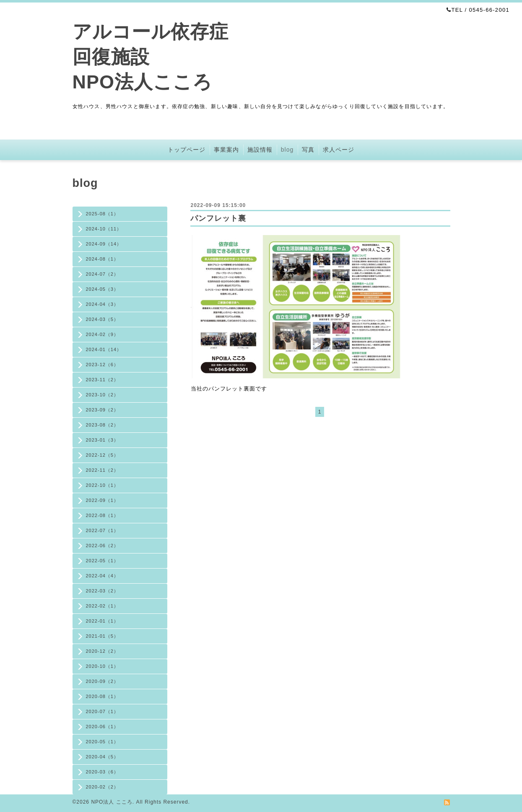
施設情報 (260, 150)
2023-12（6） (103, 365)
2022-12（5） (103, 455)
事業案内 (226, 150)
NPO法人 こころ (112, 802)
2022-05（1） (103, 561)
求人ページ (339, 150)
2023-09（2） (103, 410)
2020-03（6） (103, 772)
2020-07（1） (103, 711)
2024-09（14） (104, 244)
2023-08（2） (103, 425)
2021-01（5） (103, 636)
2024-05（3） (103, 289)
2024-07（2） (103, 274)
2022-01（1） (103, 621)
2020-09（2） (103, 681)
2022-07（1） (103, 530)
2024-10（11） (104, 229)
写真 (308, 150)
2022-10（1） (103, 485)
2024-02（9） (103, 334)
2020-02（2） (103, 787)
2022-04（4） (103, 576)
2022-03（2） (103, 591)
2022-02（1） (103, 606)
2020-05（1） (103, 742)
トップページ (187, 150)
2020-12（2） (103, 651)
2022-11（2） (103, 470)
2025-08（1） (103, 214)
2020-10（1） (103, 666)
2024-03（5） (103, 319)
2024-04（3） (103, 304)
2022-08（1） (103, 515)
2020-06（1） (103, 727)
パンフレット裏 (218, 218)
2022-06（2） (103, 546)
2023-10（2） (103, 395)
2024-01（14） (104, 349)
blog (287, 150)
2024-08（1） (103, 259)
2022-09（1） (103, 500)
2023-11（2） (103, 380)
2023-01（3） (103, 440)
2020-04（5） (103, 757)
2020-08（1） (103, 696)
